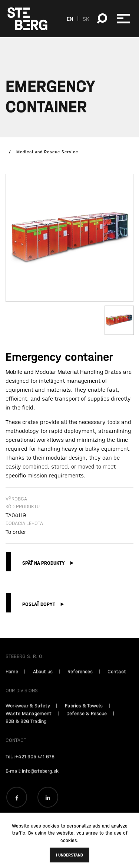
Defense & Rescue (87, 720)
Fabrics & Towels (84, 712)
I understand (69, 855)
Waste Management (29, 720)
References (80, 678)
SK (86, 19)
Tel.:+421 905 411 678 (30, 763)
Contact (117, 678)
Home (12, 678)
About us (43, 678)
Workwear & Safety (28, 712)
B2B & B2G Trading (26, 728)
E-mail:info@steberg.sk (32, 778)
